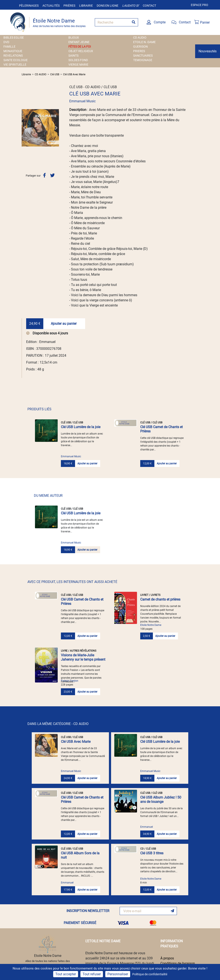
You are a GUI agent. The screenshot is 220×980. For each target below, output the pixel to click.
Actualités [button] (51, 6)
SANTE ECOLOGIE (16, 60)
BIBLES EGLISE (14, 38)
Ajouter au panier (64, 324)
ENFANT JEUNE (79, 42)
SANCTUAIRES (143, 56)
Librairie (86, 6)
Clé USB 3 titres (152, 853)
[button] (24, 128)
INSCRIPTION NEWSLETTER (88, 911)
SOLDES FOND (78, 60)
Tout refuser (92, 974)
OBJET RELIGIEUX (81, 51)
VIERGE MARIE (78, 65)
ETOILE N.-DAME (144, 42)
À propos (167, 958)
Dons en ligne (108, 6)
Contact (149, 6)
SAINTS (73, 56)
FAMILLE (9, 47)
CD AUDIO (140, 38)
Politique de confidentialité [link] (150, 974)
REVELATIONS (13, 56)
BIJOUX (74, 38)
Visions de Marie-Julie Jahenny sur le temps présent (83, 657)
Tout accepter (66, 974)
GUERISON (140, 47)
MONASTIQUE (13, 51)
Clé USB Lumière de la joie (81, 427)
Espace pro (200, 5)
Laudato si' (131, 6)
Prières (69, 6)
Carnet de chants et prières (160, 599)
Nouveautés (208, 51)
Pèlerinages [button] (29, 6)
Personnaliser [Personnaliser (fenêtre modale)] (118, 974)
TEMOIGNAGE (143, 60)
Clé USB (55, 74)
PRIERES (139, 51)
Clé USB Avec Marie (74, 74)
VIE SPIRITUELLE (15, 65)
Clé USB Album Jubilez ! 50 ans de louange (161, 800)
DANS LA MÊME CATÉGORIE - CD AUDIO (58, 724)
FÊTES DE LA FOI (80, 47)
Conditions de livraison (178, 963)
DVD (6, 42)
